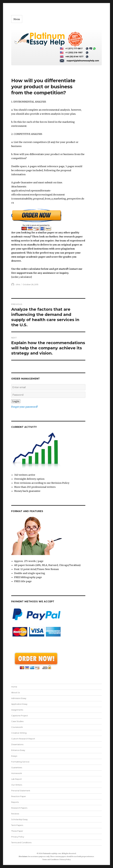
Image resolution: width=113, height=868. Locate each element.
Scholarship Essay (19, 819)
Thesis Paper (17, 831)
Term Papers (17, 825)
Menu (17, 19)
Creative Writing (19, 733)
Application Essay (19, 704)
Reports (15, 802)
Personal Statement (21, 791)
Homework (17, 773)
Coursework (17, 727)
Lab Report (17, 779)
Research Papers (19, 808)
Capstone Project (20, 716)
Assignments (17, 710)
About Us (15, 692)
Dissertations (17, 744)
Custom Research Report (23, 739)
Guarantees (17, 767)
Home (14, 687)
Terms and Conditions (21, 842)
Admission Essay (19, 698)
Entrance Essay (18, 750)
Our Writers (17, 785)
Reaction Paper (19, 796)
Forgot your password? (25, 407)
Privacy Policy (18, 837)
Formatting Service (20, 762)
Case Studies (17, 721)
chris (18, 284)
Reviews (15, 814)
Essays (14, 756)
